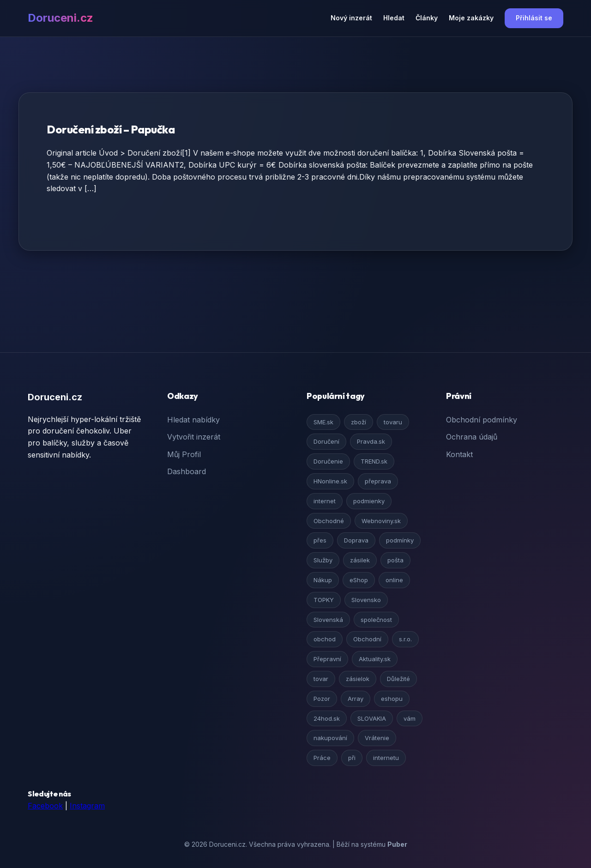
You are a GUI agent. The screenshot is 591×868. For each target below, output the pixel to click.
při (352, 758)
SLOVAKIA (372, 718)
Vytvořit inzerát (194, 437)
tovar (321, 679)
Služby (323, 560)
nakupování (330, 738)
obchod (325, 639)
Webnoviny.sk (381, 521)
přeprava (378, 481)
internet (325, 501)
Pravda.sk (371, 441)
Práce (322, 758)
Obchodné (329, 521)
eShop (359, 580)
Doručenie (328, 461)
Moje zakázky (471, 18)
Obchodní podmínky (482, 420)
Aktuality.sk (375, 659)
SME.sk (323, 422)
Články (427, 18)
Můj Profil (184, 454)
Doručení (326, 441)
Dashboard (187, 471)
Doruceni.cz (60, 18)
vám (410, 718)
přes (320, 540)
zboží (359, 422)
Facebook (45, 806)
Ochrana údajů (472, 437)
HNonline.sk (330, 481)
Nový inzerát (351, 18)
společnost (376, 620)
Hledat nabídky (193, 420)
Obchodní (367, 639)
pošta (395, 560)
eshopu (392, 699)
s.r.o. (405, 639)
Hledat (394, 18)
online (394, 580)
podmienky (369, 501)
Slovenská (328, 620)
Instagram (87, 806)
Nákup (323, 580)
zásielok (358, 679)
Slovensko (366, 600)
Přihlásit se (534, 18)
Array (356, 699)
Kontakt (459, 454)
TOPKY (324, 600)
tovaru (393, 422)
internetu (386, 758)
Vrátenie (377, 738)
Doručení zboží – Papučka (111, 129)
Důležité (398, 679)
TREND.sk (374, 461)
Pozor (322, 699)
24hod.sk (327, 718)
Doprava (356, 540)
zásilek (360, 560)
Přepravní (327, 659)
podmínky (400, 540)
